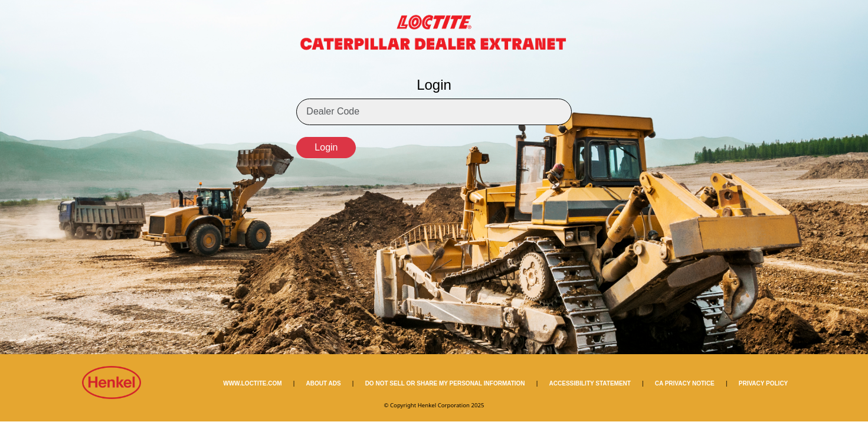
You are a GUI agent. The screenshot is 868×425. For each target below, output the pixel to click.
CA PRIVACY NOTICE (685, 383)
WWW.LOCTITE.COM (252, 383)
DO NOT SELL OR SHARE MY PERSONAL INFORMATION (445, 383)
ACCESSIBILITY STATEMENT (590, 383)
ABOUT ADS (324, 383)
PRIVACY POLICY (764, 383)
